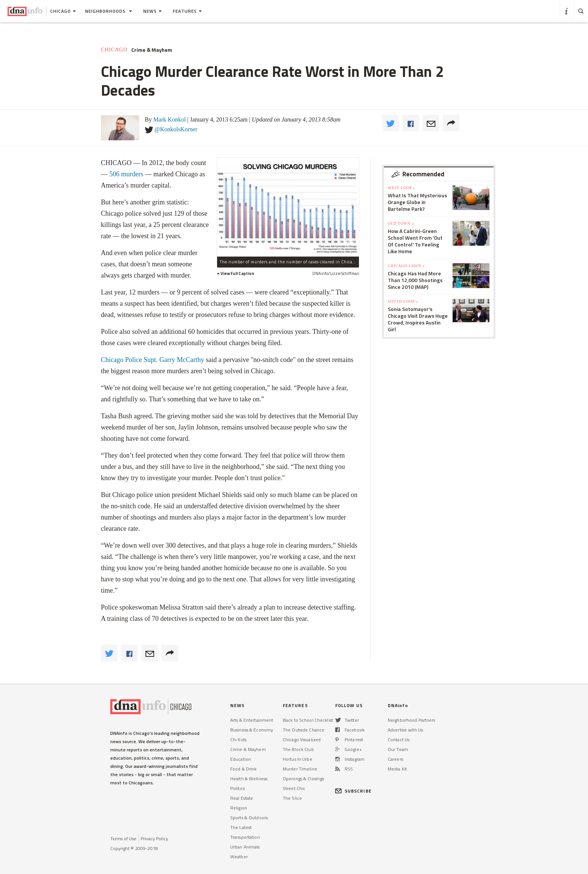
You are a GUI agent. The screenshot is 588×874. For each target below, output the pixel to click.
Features (187, 11)
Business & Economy (252, 730)
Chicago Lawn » (406, 266)
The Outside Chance (304, 730)
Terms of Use (123, 839)
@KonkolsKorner (176, 129)
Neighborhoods (109, 11)
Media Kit (397, 769)
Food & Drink (243, 769)
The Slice (292, 798)
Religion (239, 808)
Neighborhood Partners (412, 720)
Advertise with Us (405, 730)
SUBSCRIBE (353, 791)
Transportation (245, 837)
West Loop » (402, 188)
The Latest (241, 827)
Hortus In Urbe (298, 759)
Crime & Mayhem (152, 50)
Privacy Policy (154, 839)
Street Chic (294, 788)
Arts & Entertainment (252, 720)
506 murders (126, 174)
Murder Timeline (300, 769)
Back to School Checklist (308, 720)
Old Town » (401, 223)
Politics (238, 788)
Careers (395, 759)
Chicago (114, 50)
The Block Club (298, 749)
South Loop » (403, 301)
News (152, 11)
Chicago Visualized (302, 740)
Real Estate (242, 798)
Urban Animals (245, 847)
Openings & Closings (303, 779)
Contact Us (399, 740)
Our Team (398, 749)
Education (241, 759)
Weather (239, 857)
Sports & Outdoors (249, 818)
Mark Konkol (170, 119)
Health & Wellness (249, 779)
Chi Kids (238, 740)
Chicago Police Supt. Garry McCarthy (152, 360)
